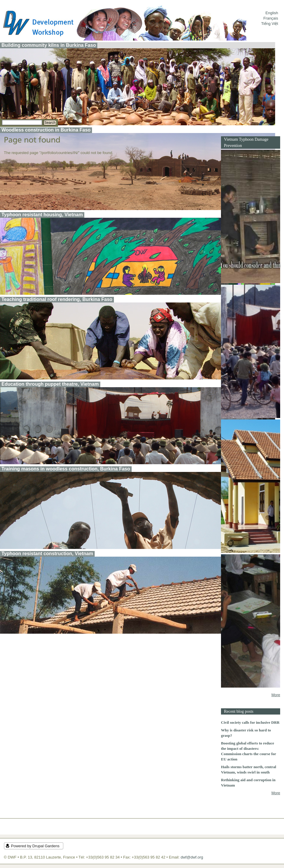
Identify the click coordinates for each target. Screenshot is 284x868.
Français (271, 18)
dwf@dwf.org (192, 857)
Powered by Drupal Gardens (35, 846)
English (272, 13)
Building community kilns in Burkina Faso (49, 45)
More (276, 695)
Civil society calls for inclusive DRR (250, 722)
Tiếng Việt (270, 24)
